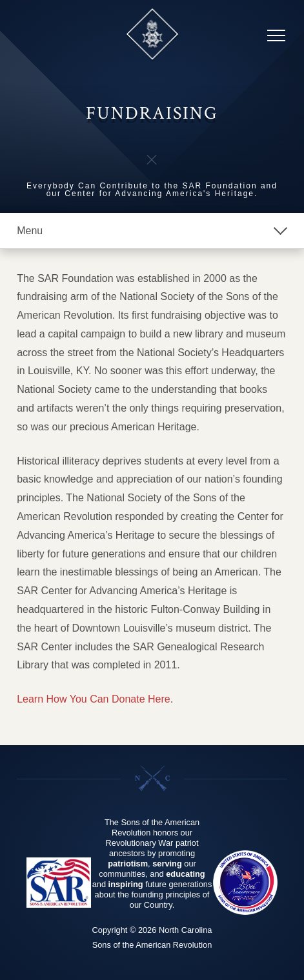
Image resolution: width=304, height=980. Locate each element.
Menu (30, 231)
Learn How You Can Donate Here (94, 699)
